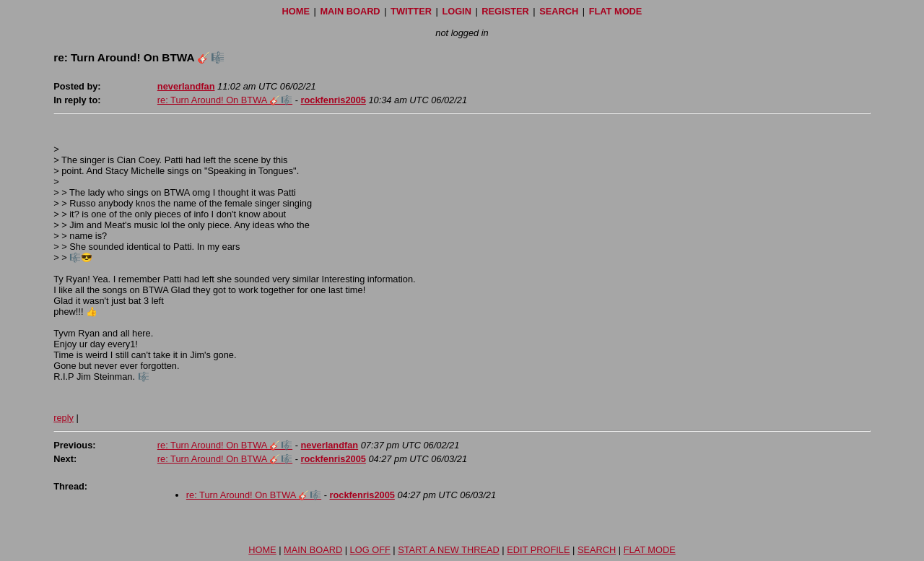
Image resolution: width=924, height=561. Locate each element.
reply (64, 418)
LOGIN (457, 11)
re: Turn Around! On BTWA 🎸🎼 (225, 100)
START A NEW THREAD (449, 550)
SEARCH (559, 11)
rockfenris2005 (334, 100)
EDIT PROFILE (538, 550)
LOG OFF (370, 550)
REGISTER (505, 11)
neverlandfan (186, 86)
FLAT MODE (616, 11)
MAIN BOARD (350, 11)
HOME (296, 11)
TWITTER (411, 11)
